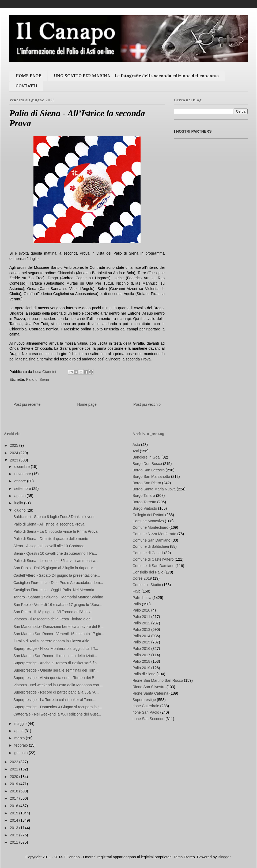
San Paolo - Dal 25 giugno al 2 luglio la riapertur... (55, 568)
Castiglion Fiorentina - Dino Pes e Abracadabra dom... (58, 583)
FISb (137, 591)
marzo (20, 738)
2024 (15, 453)
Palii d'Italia (142, 598)
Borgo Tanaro (144, 496)
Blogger (224, 857)
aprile (19, 731)
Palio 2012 (141, 623)
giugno (20, 510)
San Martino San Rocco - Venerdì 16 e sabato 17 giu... (59, 634)
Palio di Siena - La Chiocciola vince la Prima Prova (55, 531)
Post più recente (27, 404)
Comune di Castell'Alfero (153, 559)
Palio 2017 (141, 655)
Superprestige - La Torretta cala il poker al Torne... (55, 700)
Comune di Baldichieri (151, 546)
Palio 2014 (141, 636)
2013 (15, 828)
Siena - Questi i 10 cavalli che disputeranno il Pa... (55, 553)
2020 (15, 777)
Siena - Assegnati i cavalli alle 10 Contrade (49, 546)
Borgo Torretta (144, 502)
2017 (15, 798)
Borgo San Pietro (147, 483)
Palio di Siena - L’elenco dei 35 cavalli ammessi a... (56, 561)
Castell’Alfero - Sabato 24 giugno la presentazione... (57, 575)
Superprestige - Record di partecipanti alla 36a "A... (56, 692)
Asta (136, 445)
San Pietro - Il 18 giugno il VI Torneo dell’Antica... (54, 612)
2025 (15, 445)
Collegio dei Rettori (148, 515)
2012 (15, 835)
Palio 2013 (141, 629)
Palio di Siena (37, 379)
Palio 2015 (141, 642)
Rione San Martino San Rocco (158, 680)
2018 (15, 791)
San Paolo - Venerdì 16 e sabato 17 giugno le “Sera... (58, 605)
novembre (23, 474)
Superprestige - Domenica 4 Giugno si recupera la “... (58, 707)
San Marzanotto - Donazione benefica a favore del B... (58, 627)
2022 (15, 762)
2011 (15, 842)
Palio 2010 (141, 610)
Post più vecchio (147, 404)
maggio (21, 724)
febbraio (21, 745)
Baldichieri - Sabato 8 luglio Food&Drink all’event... (55, 517)
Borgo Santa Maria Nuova (154, 489)
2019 (15, 784)
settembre (23, 489)
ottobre (20, 481)
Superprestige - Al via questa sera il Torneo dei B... (55, 678)
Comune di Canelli (148, 553)
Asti (136, 451)
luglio (19, 503)
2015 (15, 813)
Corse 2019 (142, 578)
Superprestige (144, 700)
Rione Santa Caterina (150, 693)
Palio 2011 (141, 617)
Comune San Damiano (152, 540)
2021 (15, 769)
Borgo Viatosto (145, 508)
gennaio (21, 753)
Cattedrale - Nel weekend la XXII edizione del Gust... (57, 714)
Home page (87, 404)
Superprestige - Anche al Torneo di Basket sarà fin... (57, 663)
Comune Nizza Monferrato (154, 534)
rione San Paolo (146, 712)
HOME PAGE (29, 76)
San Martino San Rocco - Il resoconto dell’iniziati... (55, 656)
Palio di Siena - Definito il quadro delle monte (51, 539)
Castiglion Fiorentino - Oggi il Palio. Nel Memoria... (55, 590)
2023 (15, 460)
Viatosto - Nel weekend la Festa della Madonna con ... (58, 685)
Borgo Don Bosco (147, 464)
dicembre (22, 467)
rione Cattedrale (146, 706)
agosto (20, 496)
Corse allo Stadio (147, 585)
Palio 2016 (141, 649)
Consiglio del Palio (148, 572)
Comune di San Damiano (153, 566)
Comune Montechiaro (150, 527)
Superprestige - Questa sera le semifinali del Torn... (56, 670)
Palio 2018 (141, 661)
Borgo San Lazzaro (149, 470)
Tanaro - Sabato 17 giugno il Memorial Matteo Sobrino (58, 597)
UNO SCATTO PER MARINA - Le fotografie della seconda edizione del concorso (136, 76)
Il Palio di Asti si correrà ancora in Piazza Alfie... (53, 641)
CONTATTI (26, 86)
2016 (15, 806)
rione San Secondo (148, 719)
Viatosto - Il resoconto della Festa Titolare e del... (54, 619)
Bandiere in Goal (146, 457)
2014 (15, 820)
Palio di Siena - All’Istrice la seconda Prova (49, 524)
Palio (137, 604)
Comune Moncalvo (148, 521)
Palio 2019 (141, 668)
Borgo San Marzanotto (151, 476)
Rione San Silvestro (149, 687)
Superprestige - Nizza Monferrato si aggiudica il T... (56, 649)
